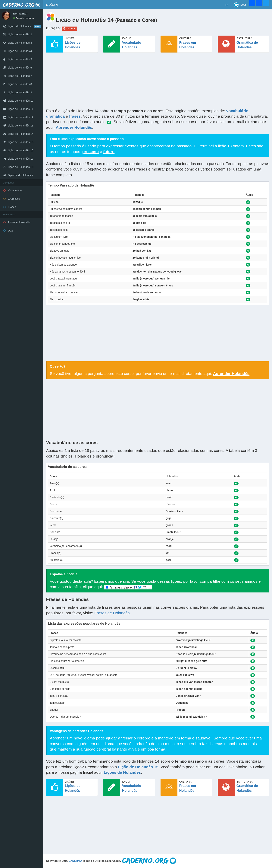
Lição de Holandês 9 (18, 92)
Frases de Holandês (112, 613)
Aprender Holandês (23, 18)
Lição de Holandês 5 (18, 59)
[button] (52, 5)
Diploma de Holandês (18, 175)
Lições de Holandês (122, 772)
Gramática (12, 199)
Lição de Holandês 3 (18, 43)
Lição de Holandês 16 (18, 150)
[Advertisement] (158, 82)
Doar (8, 231)
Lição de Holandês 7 (18, 76)
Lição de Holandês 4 (18, 51)
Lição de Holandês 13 (18, 126)
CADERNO (75, 861)
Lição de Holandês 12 (18, 117)
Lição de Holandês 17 (18, 159)
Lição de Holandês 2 (18, 34)
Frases (10, 207)
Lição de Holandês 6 (18, 68)
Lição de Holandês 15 (18, 142)
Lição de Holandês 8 (18, 84)
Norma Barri (21, 14)
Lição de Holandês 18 (18, 167)
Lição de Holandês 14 (18, 134)
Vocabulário (13, 190)
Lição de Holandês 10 (18, 101)
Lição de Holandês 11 (18, 109)
